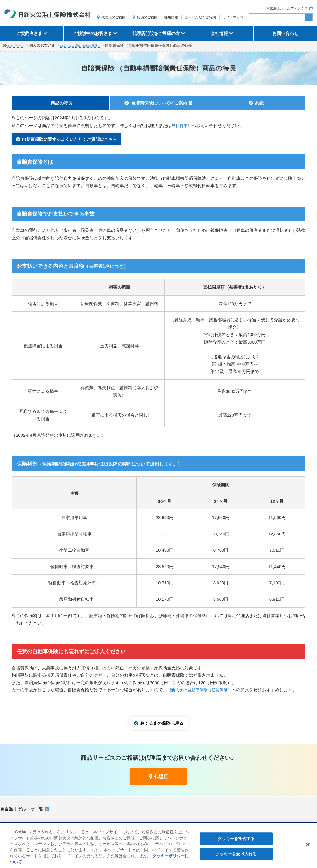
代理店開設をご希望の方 (156, 33)
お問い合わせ (285, 33)
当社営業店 (182, 125)
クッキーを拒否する (236, 841)
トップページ (18, 46)
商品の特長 (62, 103)
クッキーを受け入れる (236, 856)
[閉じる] (308, 847)
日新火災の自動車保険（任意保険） (202, 690)
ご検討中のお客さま (93, 33)
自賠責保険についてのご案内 (159, 103)
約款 (260, 103)
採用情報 (171, 17)
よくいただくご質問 (200, 17)
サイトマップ (233, 17)
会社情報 (219, 33)
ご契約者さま (29, 33)
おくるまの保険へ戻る (162, 723)
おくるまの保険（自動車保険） (91, 46)
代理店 (161, 777)
